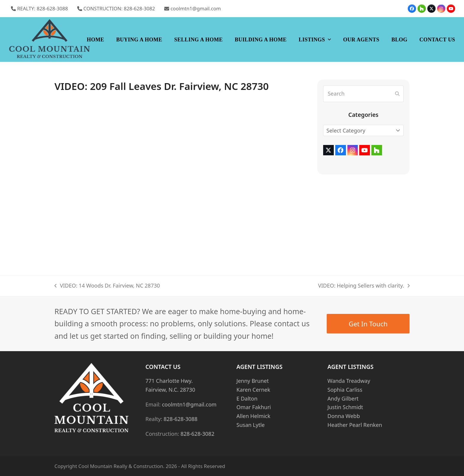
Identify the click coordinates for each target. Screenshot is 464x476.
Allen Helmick (253, 416)
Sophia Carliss (345, 390)
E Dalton (247, 398)
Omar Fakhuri (254, 407)
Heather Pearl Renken (355, 425)
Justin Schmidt (345, 407)
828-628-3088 (181, 419)
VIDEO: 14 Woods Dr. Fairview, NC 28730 (107, 286)
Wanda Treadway (349, 381)
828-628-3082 (198, 434)
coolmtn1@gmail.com (196, 8)
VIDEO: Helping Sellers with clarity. (364, 286)
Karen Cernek (253, 390)
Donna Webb (344, 416)
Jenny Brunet (253, 381)
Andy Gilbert (343, 398)
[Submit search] (397, 94)
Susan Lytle (250, 425)
